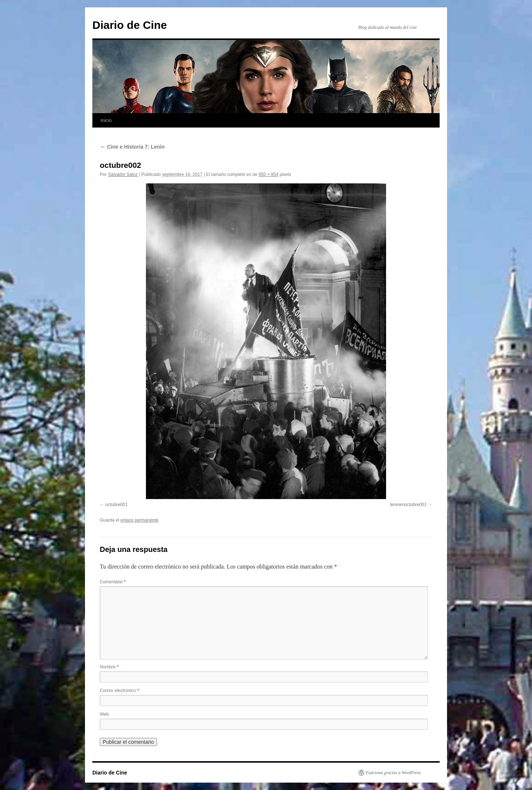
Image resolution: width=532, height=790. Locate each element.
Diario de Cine (130, 25)
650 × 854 (269, 174)
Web (104, 714)
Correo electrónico (119, 691)
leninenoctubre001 (408, 505)
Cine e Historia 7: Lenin (132, 147)
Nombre (109, 667)
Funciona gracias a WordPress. (394, 773)
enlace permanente (139, 520)
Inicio (106, 120)
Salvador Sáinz (123, 174)
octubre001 (116, 505)
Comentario (113, 582)
